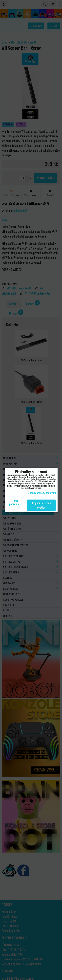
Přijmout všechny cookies (41, 505)
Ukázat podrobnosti (16, 502)
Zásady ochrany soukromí (42, 493)
